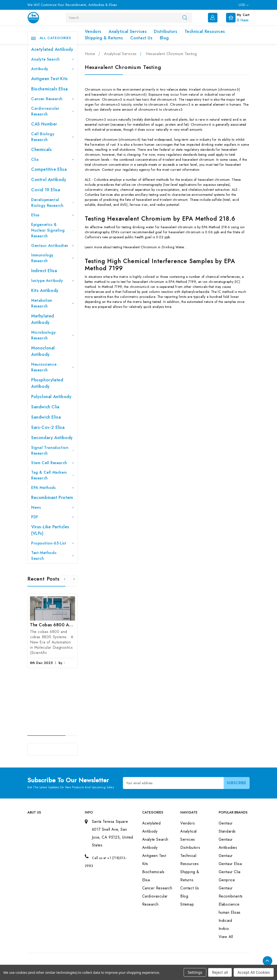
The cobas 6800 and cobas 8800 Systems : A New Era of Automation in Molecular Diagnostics (53, 625)
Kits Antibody (45, 290)
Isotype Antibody (53, 281)
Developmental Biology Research (53, 203)
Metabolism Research (53, 303)
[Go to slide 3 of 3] (65, 579)
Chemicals (41, 150)
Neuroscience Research (53, 367)
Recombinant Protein (52, 498)
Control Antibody (49, 180)
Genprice (227, 880)
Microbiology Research (53, 335)
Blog (164, 38)
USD (244, 5)
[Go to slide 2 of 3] (74, 579)
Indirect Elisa (44, 271)
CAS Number (44, 124)
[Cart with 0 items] (234, 17)
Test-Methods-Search (53, 556)
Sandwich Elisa (46, 417)
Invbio (224, 929)
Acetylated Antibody (52, 49)
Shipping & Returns (104, 38)
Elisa (53, 215)
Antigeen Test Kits (50, 79)
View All (226, 937)
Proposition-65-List (53, 543)
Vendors (93, 31)
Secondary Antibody (52, 438)
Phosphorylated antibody (47, 383)
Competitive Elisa (49, 169)
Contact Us (141, 38)
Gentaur (226, 856)
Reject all (220, 972)
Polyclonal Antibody (51, 397)
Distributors (166, 31)
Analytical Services (128, 31)
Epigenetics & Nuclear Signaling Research (53, 230)
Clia (53, 159)
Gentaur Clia (230, 872)
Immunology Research (53, 258)
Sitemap (187, 904)
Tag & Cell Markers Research (53, 475)
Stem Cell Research (53, 463)
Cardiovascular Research (53, 111)
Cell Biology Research (53, 137)
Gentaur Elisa (230, 864)
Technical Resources (205, 31)
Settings (195, 972)
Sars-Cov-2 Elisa (48, 427)
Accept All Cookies (254, 972)
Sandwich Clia (45, 407)
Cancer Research (53, 99)
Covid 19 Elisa (46, 190)
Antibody (53, 69)
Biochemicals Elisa (50, 89)
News (53, 507)
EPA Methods (53, 488)
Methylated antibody (43, 319)
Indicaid (225, 920)
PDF (53, 517)
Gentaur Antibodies (53, 246)
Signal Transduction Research (53, 450)
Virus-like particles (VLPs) (50, 530)
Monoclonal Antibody (43, 351)
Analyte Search (53, 59)
